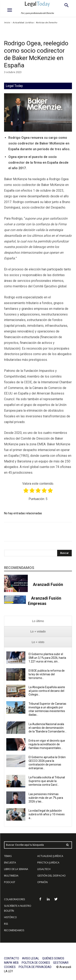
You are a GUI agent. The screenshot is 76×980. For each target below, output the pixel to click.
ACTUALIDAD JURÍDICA (50, 856)
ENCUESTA (10, 863)
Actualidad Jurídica (23, 23)
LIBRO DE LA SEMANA (16, 869)
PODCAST (10, 882)
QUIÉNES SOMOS (53, 958)
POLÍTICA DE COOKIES (36, 963)
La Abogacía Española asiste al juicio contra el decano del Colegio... (47, 691)
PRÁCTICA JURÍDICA (48, 863)
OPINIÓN (42, 882)
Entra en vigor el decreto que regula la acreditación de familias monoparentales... (47, 744)
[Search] (64, 553)
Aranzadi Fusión (48, 584)
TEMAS (8, 856)
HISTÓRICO (10, 917)
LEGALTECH (44, 869)
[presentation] (38, 621)
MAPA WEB (11, 963)
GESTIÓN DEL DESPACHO (51, 876)
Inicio (7, 23)
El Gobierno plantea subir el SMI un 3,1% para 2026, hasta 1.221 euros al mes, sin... (47, 658)
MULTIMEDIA (11, 876)
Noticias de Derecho (47, 23)
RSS (6, 924)
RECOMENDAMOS (14, 930)
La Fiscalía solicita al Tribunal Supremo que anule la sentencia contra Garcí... (47, 781)
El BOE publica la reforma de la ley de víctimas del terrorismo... (47, 674)
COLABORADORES (14, 899)
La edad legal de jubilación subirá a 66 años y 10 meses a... (47, 814)
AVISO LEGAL (31, 958)
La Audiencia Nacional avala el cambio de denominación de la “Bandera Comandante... (48, 728)
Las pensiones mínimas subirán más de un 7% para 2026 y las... (46, 798)
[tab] (38, 621)
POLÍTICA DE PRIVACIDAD (35, 967)
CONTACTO (12, 958)
